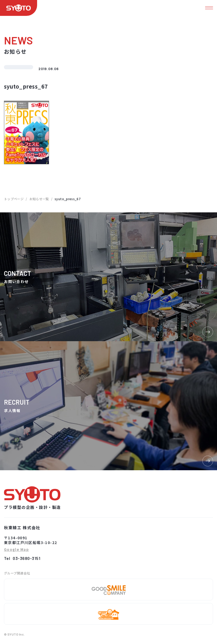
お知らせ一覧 (39, 199)
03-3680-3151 (26, 558)
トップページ (14, 199)
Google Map (16, 550)
